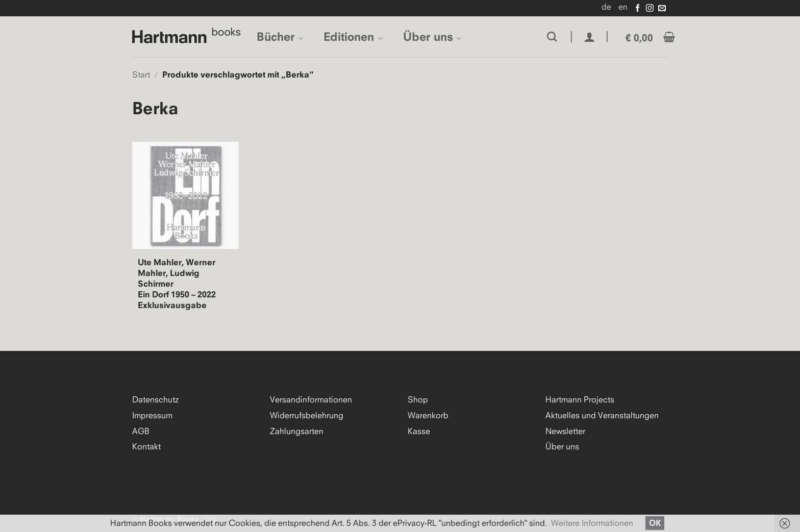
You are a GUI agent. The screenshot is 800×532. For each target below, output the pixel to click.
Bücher (280, 36)
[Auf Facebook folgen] (637, 8)
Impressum (152, 415)
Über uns (432, 36)
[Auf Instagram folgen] (650, 8)
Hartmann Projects (580, 399)
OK (655, 523)
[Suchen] (552, 36)
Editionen (353, 36)
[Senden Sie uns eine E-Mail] (662, 8)
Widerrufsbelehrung (307, 415)
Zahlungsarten (297, 431)
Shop (418, 399)
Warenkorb (428, 415)
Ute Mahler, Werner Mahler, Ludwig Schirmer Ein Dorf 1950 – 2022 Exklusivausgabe (177, 284)
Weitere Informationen (592, 523)
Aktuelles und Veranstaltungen (602, 415)
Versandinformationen (311, 399)
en (623, 7)
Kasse (419, 431)
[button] (589, 37)
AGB (141, 431)
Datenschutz (155, 399)
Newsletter (565, 431)
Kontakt (146, 446)
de (606, 7)
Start (141, 74)
